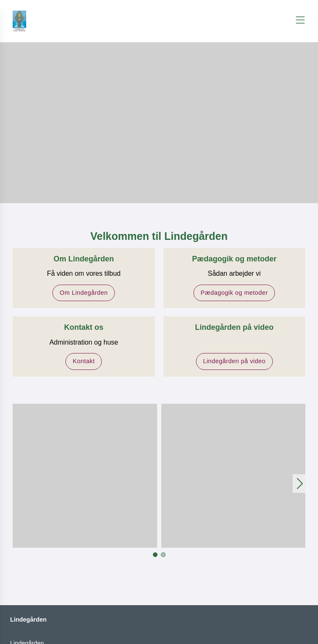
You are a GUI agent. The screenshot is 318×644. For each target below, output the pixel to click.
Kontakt (84, 361)
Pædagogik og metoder (234, 293)
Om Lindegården (84, 293)
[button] (85, 476)
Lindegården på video (234, 361)
